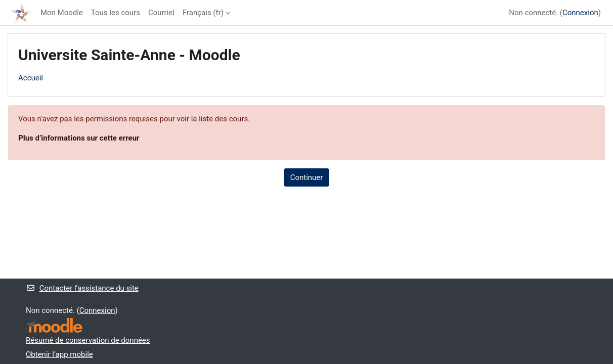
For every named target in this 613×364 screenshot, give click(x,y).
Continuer (307, 177)
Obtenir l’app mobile (59, 354)
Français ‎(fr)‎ (203, 13)
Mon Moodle (62, 13)
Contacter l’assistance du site (82, 288)
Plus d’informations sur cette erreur (79, 138)
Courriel (161, 13)
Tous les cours (116, 13)
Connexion (580, 13)
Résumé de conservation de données (88, 340)
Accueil (31, 78)
